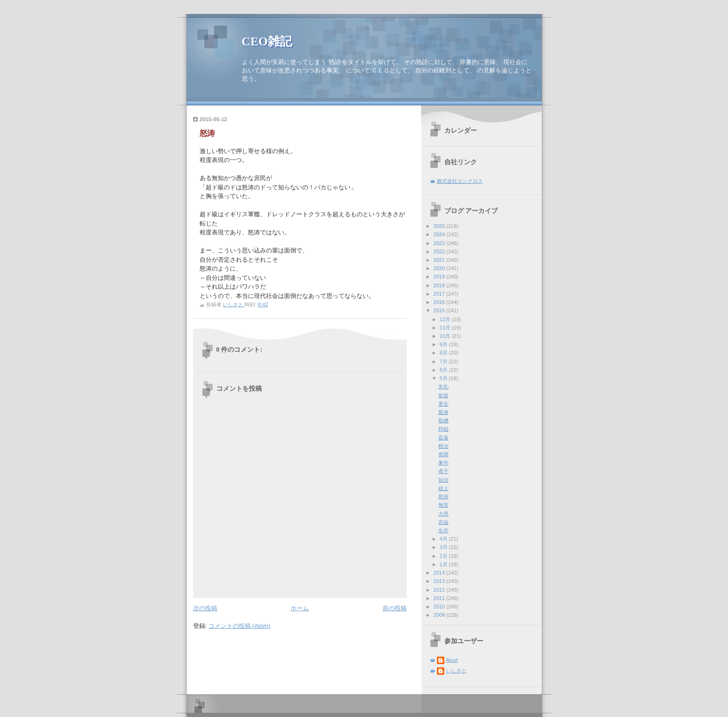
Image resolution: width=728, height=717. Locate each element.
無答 (443, 505)
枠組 (443, 429)
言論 (443, 522)
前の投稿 (395, 608)
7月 (444, 362)
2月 (444, 556)
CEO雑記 (267, 42)
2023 (440, 243)
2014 (440, 573)
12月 (446, 319)
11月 (446, 328)
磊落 (443, 438)
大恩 (443, 514)
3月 (444, 547)
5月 (444, 378)
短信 (443, 480)
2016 (440, 302)
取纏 (443, 420)
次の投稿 (205, 608)
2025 (440, 226)
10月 (446, 336)
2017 (440, 294)
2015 (440, 310)
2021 (440, 260)
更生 (443, 404)
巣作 (443, 463)
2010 (440, 607)
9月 (444, 344)
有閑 (443, 454)
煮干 (443, 471)
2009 (440, 615)
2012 (440, 590)
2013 (440, 581)
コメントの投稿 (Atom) (240, 626)
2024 (440, 234)
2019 (440, 277)
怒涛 (443, 497)
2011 (440, 598)
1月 (444, 564)
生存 (443, 530)
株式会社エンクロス (460, 181)
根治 (443, 446)
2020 (440, 268)
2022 (440, 252)
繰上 (443, 488)
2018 (440, 285)
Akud (452, 660)
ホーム (300, 608)
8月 (444, 353)
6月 (444, 370)
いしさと (456, 671)
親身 (443, 412)
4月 (444, 539)
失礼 (443, 387)
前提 (443, 395)
